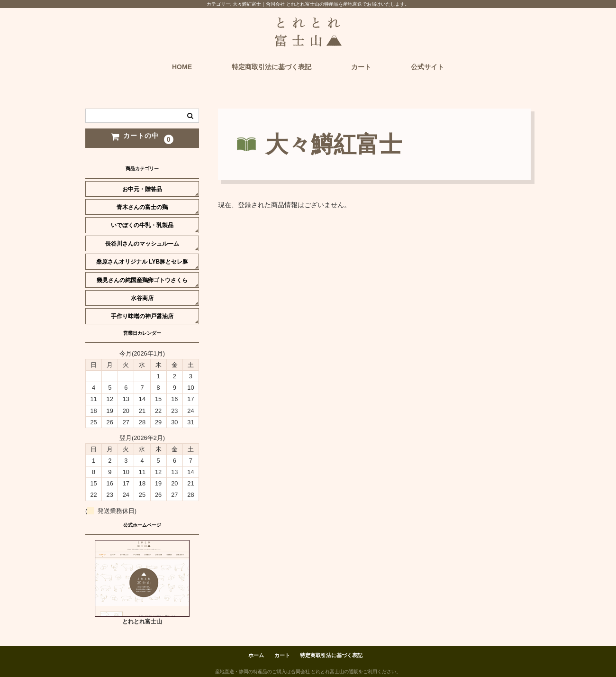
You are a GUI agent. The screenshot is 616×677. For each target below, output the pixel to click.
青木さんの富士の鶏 (142, 207)
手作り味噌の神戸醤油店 (142, 316)
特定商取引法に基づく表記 (272, 67)
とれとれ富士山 (142, 622)
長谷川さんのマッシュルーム (142, 244)
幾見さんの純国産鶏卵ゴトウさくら (142, 280)
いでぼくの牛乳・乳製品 (142, 225)
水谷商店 (142, 298)
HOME (182, 67)
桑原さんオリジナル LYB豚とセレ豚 (142, 262)
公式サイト (427, 67)
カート (361, 67)
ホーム (256, 655)
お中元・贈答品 (142, 189)
